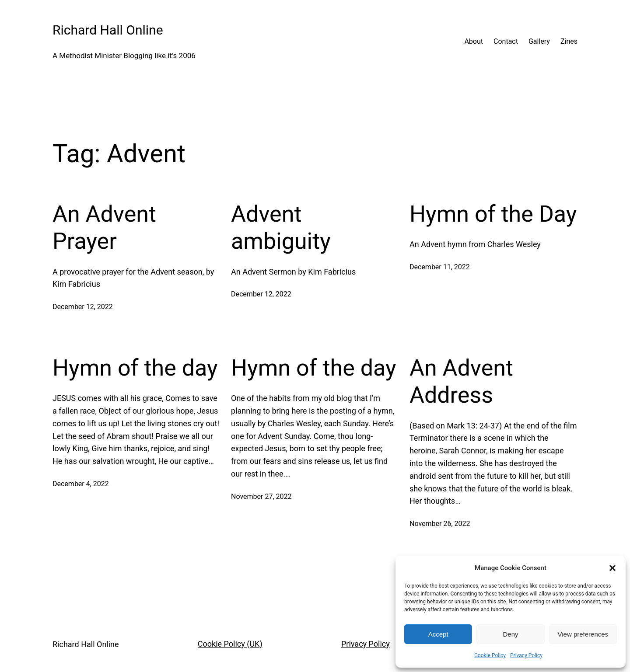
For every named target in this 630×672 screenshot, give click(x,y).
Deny (510, 634)
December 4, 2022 (81, 485)
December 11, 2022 (440, 268)
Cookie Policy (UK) (230, 644)
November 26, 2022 (440, 524)
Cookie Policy (490, 655)
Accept (438, 634)
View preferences (583, 634)
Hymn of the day (135, 368)
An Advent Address (461, 382)
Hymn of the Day (493, 214)
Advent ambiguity (281, 228)
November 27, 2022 (261, 497)
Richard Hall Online (108, 30)
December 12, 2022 (83, 308)
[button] (612, 568)
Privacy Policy (526, 655)
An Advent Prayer (104, 228)
